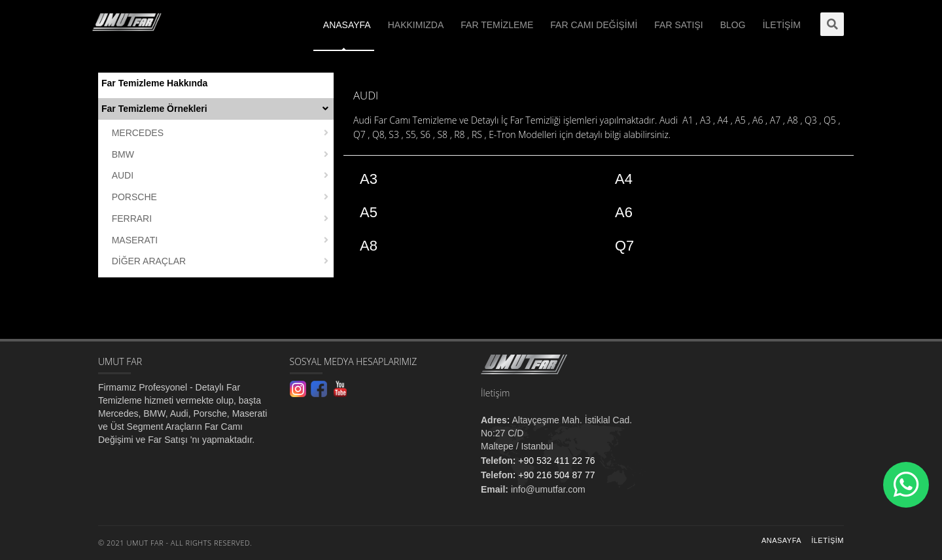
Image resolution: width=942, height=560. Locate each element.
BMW (123, 154)
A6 (624, 212)
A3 (369, 179)
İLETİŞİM (782, 25)
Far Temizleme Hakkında (154, 83)
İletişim (828, 540)
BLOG (733, 25)
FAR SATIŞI (678, 25)
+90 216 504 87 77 (555, 475)
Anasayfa (781, 540)
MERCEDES (138, 133)
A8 (369, 246)
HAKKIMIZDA (416, 25)
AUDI (123, 175)
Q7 (624, 246)
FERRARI (132, 219)
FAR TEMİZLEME (497, 25)
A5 (369, 212)
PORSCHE (134, 197)
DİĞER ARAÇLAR (149, 261)
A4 (624, 179)
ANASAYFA (347, 25)
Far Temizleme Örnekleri (154, 109)
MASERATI (135, 240)
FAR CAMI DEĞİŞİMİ (594, 25)
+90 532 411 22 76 (555, 461)
